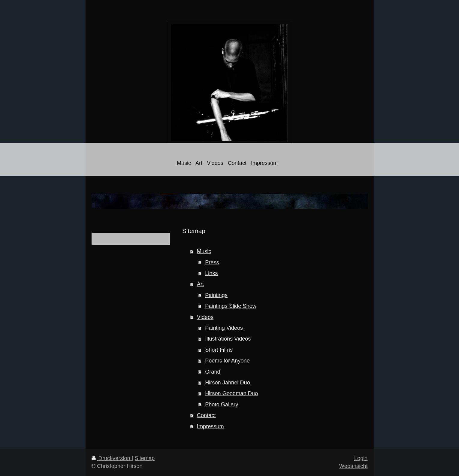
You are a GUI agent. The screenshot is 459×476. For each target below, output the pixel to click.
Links (211, 273)
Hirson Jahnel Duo (228, 383)
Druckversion (112, 458)
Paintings (216, 295)
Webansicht (353, 466)
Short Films (219, 350)
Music (204, 251)
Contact (206, 415)
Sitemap (145, 458)
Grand (213, 372)
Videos (205, 317)
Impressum (210, 426)
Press (212, 262)
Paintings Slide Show (231, 306)
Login (361, 458)
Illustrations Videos (228, 339)
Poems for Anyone (227, 361)
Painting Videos (224, 328)
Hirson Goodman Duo (231, 393)
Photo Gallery (222, 405)
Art (200, 284)
